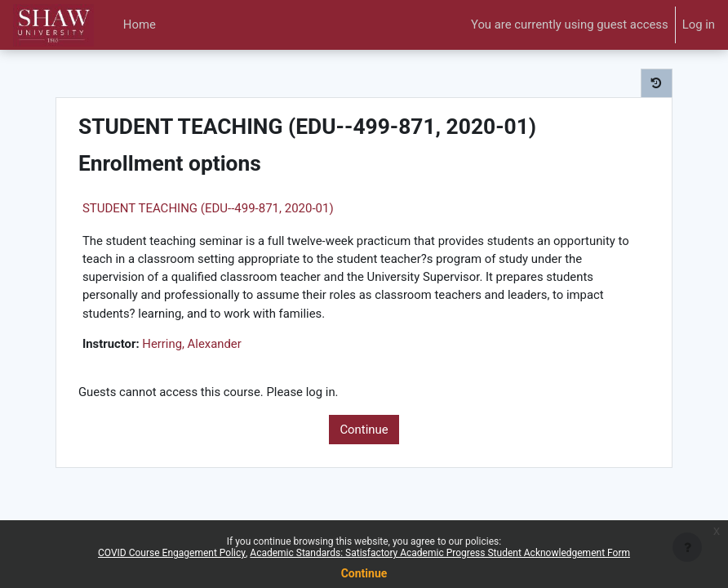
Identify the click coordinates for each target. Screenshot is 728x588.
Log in (699, 24)
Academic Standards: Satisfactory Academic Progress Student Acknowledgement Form (440, 553)
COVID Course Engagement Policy (172, 553)
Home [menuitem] (140, 24)
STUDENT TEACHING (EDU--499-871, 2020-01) (208, 208)
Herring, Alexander (191, 344)
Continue (364, 430)
